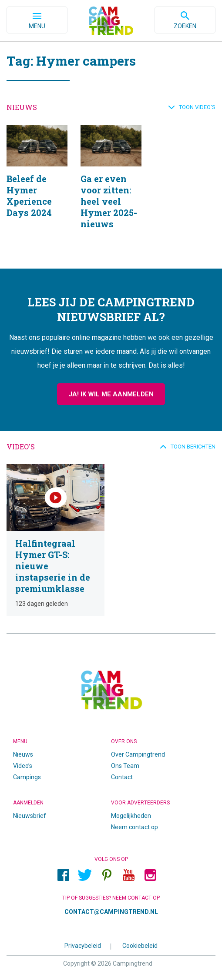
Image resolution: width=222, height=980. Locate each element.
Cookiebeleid (140, 946)
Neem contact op (135, 827)
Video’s (23, 766)
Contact (122, 777)
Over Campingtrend (138, 754)
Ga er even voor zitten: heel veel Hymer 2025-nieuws (111, 188)
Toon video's (197, 107)
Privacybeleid (83, 946)
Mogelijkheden (131, 816)
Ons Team (125, 766)
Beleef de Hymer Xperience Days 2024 (37, 188)
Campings (27, 777)
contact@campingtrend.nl (111, 912)
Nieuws (23, 754)
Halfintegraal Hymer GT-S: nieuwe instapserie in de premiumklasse (55, 540)
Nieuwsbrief (30, 816)
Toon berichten (193, 447)
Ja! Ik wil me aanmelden (111, 394)
